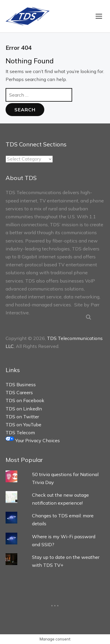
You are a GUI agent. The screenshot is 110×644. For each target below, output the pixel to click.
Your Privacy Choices (33, 440)
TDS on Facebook (25, 400)
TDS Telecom (20, 432)
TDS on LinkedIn (24, 409)
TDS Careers (19, 392)
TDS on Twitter (22, 417)
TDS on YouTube (23, 425)
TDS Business (21, 384)
